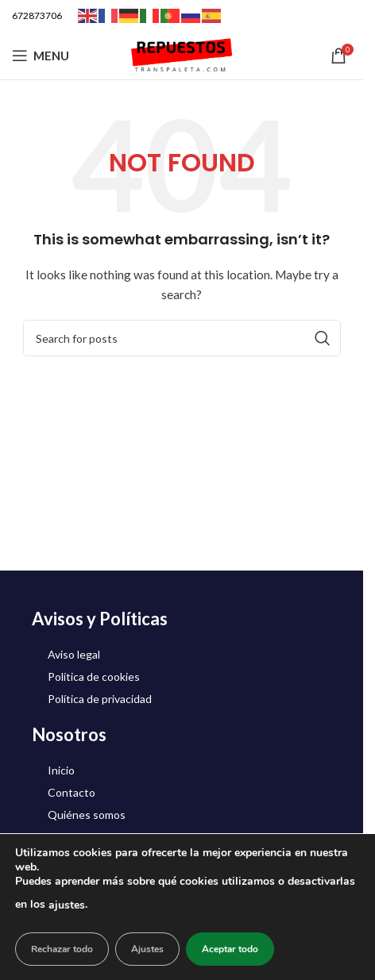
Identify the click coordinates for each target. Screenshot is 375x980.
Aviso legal (74, 654)
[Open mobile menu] (41, 56)
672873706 (37, 15)
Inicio (61, 770)
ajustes (67, 905)
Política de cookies (94, 676)
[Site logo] (182, 54)
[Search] (182, 338)
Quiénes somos (87, 815)
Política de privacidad (100, 699)
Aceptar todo (230, 949)
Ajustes (147, 949)
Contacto (72, 792)
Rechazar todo (62, 949)
